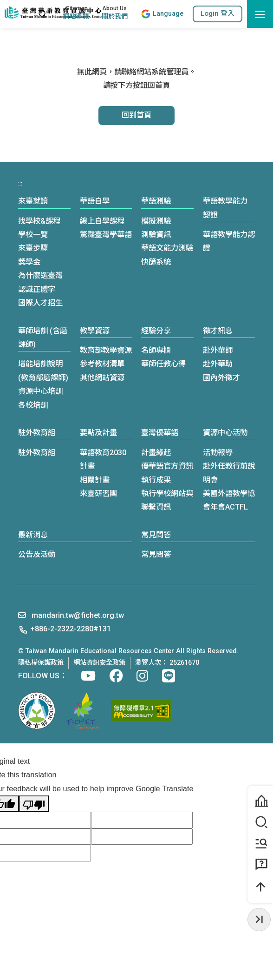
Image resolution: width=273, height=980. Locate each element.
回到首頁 (136, 115)
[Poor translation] (34, 804)
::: (26, 14)
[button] (218, 14)
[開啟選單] (260, 14)
